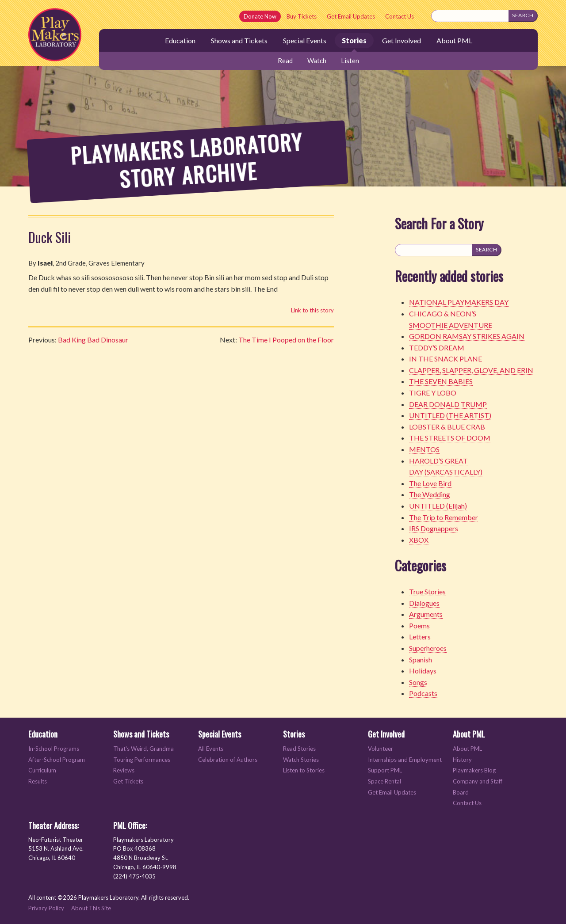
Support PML (385, 770)
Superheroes (428, 648)
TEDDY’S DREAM (437, 348)
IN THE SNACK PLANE (446, 359)
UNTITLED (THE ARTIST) (450, 415)
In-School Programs (54, 749)
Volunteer (381, 749)
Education (180, 40)
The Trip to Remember (444, 517)
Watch (317, 61)
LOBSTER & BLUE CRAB (447, 427)
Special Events (305, 40)
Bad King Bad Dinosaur (93, 340)
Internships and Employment (405, 760)
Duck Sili (50, 237)
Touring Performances (142, 760)
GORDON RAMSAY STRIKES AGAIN (467, 336)
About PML (454, 40)
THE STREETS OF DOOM (450, 438)
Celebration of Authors (228, 760)
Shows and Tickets (239, 40)
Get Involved (402, 40)
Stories (354, 40)
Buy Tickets (302, 16)
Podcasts (423, 693)
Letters (420, 637)
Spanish (421, 660)
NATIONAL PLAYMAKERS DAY (459, 302)
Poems (419, 626)
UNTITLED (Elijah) (438, 506)
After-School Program (57, 760)
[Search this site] (470, 16)
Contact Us (400, 16)
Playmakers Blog (474, 770)
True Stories (427, 591)
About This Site (91, 908)
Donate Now (260, 16)
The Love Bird (430, 483)
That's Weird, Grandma (143, 749)
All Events (211, 749)
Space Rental (384, 781)
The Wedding (430, 494)
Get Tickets (128, 781)
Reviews (124, 770)
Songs (418, 682)
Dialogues (424, 603)
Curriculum (42, 770)
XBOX (419, 540)
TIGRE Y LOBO (433, 393)
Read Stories (299, 749)
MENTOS (424, 449)
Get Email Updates (351, 16)
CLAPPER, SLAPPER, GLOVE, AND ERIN (471, 370)
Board (461, 793)
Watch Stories (301, 760)
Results (38, 781)
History (462, 760)
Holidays (423, 671)
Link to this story (312, 310)
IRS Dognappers (434, 528)
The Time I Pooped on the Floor (286, 340)
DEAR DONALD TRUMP (448, 404)
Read (285, 61)
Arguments (426, 614)
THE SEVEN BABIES (441, 381)
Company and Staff (478, 781)
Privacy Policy (46, 908)
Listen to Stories (304, 770)
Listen (350, 61)
